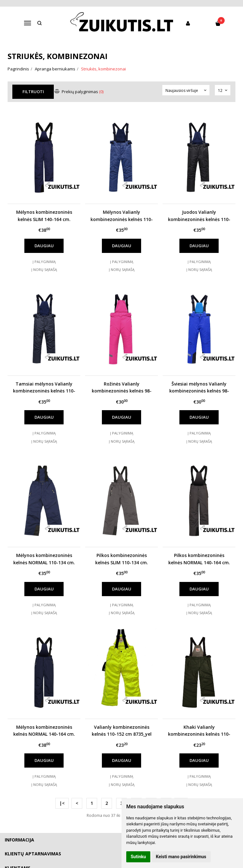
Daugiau (44, 246)
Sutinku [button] (138, 857)
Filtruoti (33, 92)
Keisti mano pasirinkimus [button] (181, 857)
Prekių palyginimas (80, 92)
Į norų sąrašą (44, 269)
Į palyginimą (44, 262)
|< (62, 803)
